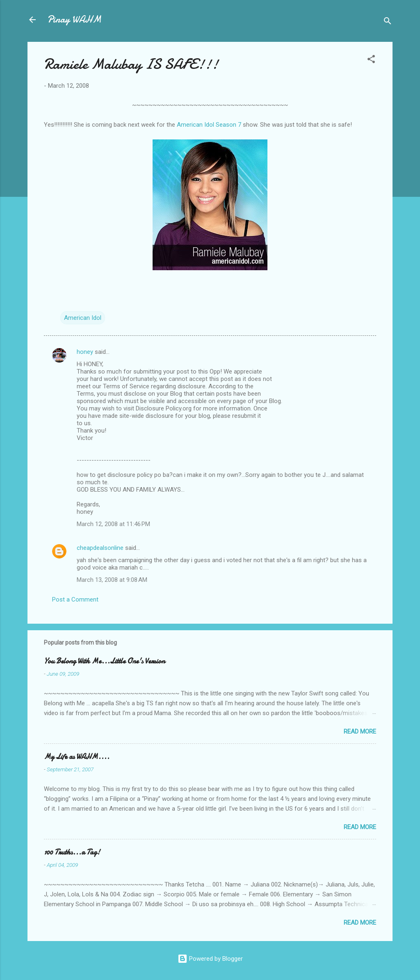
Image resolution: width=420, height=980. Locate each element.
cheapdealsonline (100, 548)
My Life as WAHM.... (77, 757)
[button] (371, 60)
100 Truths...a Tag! (72, 852)
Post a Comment (75, 599)
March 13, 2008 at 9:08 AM (112, 580)
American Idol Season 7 (209, 125)
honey (85, 352)
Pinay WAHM (74, 19)
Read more (360, 732)
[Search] (388, 22)
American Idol (83, 318)
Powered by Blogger (210, 959)
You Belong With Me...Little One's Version (104, 661)
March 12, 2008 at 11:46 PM (113, 524)
